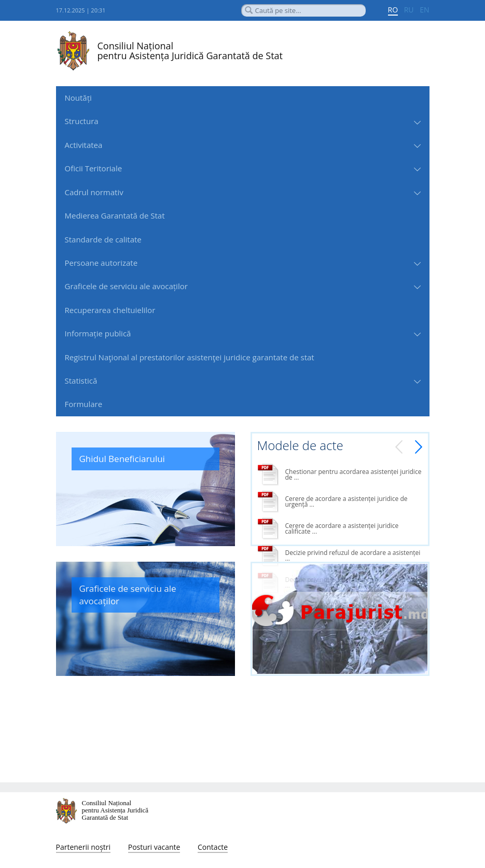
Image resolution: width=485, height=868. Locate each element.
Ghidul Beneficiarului (122, 459)
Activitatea (84, 145)
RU (409, 10)
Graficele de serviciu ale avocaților (126, 286)
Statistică (81, 381)
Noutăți (78, 98)
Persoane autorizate (101, 263)
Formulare (84, 404)
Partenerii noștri (84, 847)
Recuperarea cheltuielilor (110, 310)
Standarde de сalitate (103, 239)
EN (424, 10)
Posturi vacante (154, 847)
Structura (82, 121)
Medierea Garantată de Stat (115, 215)
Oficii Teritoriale (94, 168)
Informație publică (98, 333)
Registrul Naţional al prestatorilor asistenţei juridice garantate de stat (190, 357)
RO (393, 10)
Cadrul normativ (94, 192)
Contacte (213, 847)
